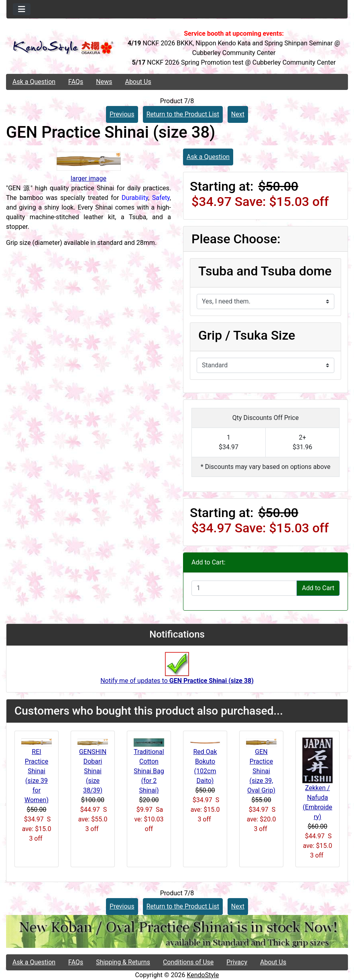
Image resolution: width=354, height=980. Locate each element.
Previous (122, 114)
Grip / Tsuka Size (247, 335)
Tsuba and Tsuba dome (265, 271)
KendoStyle (203, 975)
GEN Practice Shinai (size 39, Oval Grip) (261, 771)
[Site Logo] (63, 48)
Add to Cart (318, 588)
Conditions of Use (188, 962)
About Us (138, 82)
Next (238, 114)
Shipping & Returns (123, 962)
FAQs (76, 82)
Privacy (237, 962)
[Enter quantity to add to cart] (244, 588)
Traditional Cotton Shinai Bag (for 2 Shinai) (149, 771)
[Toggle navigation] (22, 9)
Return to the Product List (183, 114)
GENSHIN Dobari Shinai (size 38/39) (93, 771)
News (104, 82)
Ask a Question (34, 82)
